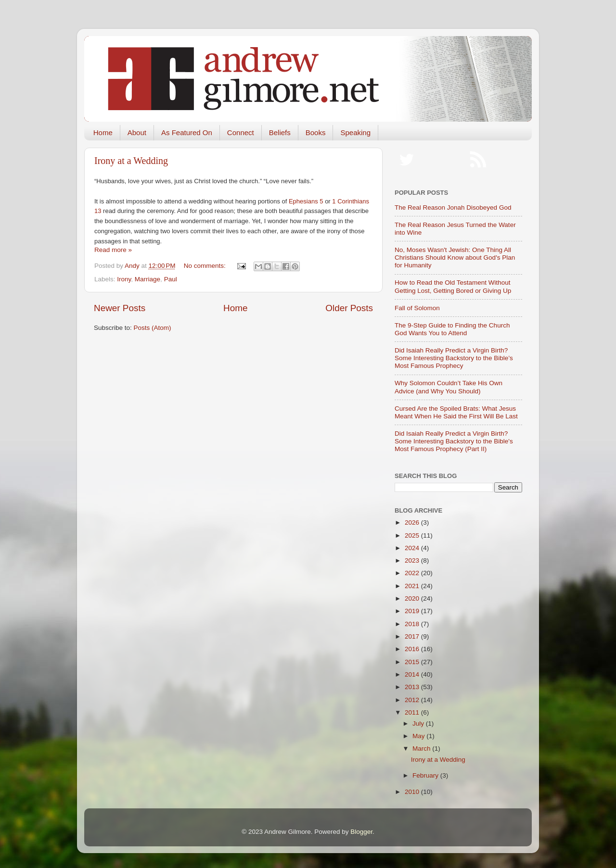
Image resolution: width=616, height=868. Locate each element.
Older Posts (349, 308)
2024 (413, 548)
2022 (413, 573)
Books (316, 132)
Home (103, 132)
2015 (413, 662)
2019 (413, 611)
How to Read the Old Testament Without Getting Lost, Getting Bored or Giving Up (453, 286)
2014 (413, 674)
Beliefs (280, 132)
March (422, 748)
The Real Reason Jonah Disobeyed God (453, 208)
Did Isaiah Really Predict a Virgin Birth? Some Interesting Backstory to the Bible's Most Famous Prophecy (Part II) (454, 441)
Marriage (148, 279)
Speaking (355, 132)
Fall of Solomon (417, 308)
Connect (241, 132)
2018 (413, 624)
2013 (413, 687)
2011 (413, 712)
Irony (124, 279)
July (419, 723)
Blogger (361, 832)
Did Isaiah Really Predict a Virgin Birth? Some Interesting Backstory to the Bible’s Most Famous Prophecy (454, 358)
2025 (413, 535)
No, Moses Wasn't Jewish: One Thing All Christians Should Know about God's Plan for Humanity (455, 258)
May (419, 736)
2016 (413, 649)
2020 (413, 598)
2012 (413, 700)
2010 (413, 792)
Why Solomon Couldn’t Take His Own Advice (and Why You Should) (449, 387)
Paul (171, 279)
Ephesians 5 (306, 201)
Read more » (113, 250)
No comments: (206, 266)
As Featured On (187, 132)
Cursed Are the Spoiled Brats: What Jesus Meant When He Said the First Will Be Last (456, 412)
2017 (413, 636)
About (137, 132)
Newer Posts (120, 308)
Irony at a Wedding (131, 161)
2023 (413, 560)
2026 (413, 522)
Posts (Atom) (153, 328)
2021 (413, 586)
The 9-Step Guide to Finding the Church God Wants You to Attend (452, 329)
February (426, 775)
